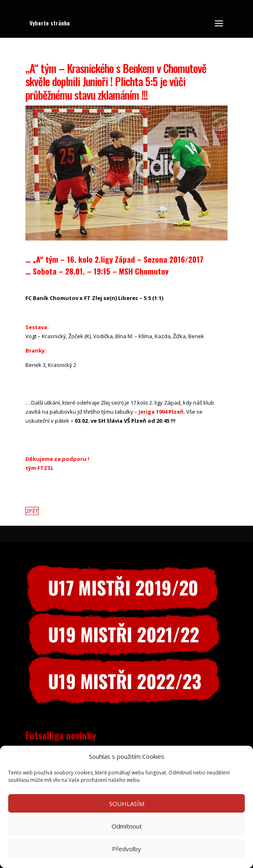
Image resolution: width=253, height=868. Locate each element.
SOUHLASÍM (127, 804)
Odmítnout (127, 826)
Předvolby (126, 849)
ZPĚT (32, 511)
